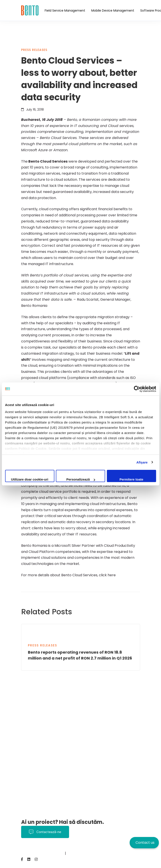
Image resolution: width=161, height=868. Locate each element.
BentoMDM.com (51, 853)
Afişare (142, 462)
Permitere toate (131, 479)
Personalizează (81, 479)
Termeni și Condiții (68, 847)
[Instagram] (36, 859)
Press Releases (34, 50)
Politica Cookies (100, 847)
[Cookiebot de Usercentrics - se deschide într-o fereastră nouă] (137, 389)
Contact (28, 853)
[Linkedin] (29, 859)
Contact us (145, 843)
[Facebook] (22, 859)
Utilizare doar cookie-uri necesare (30, 480)
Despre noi (126, 847)
